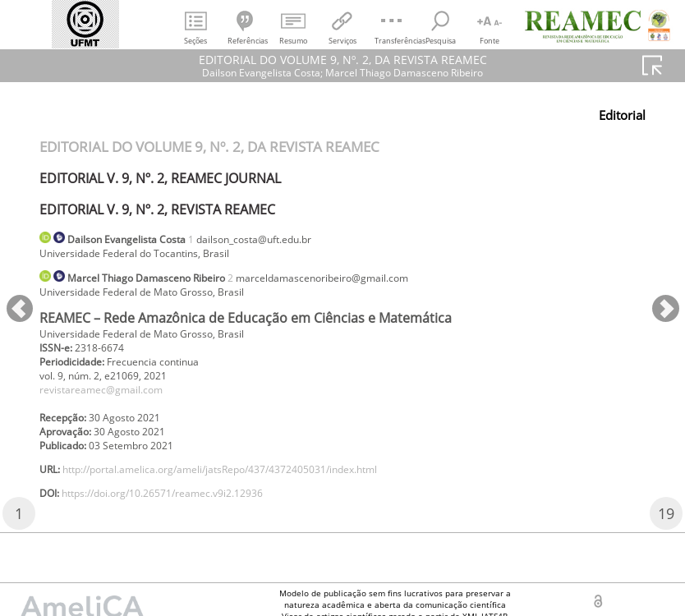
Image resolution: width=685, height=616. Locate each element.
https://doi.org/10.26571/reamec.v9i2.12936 (186, 522)
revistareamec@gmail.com (112, 405)
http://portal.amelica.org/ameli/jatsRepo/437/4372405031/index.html (256, 495)
